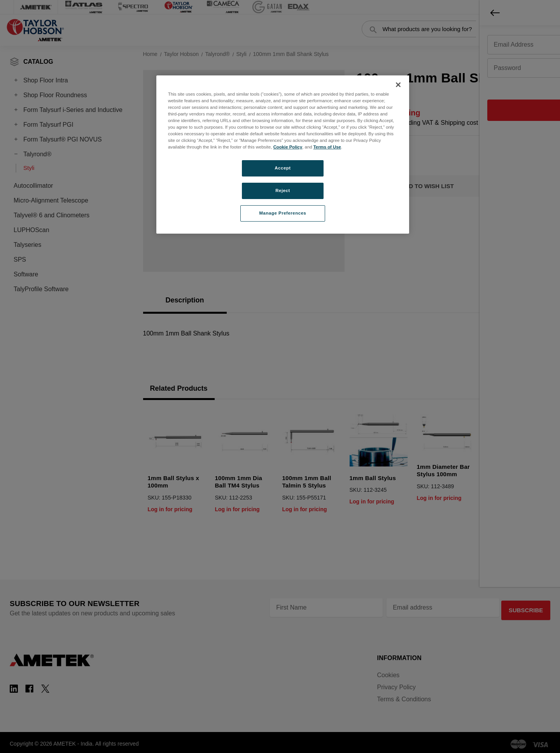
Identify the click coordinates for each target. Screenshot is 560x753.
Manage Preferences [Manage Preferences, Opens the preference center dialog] (283, 213)
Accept (283, 168)
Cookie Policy (288, 147)
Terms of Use (327, 147)
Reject (283, 190)
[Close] (398, 85)
